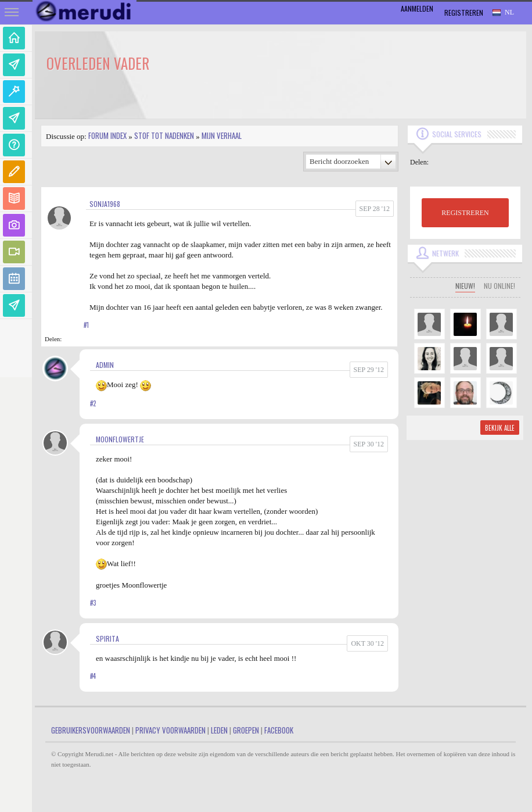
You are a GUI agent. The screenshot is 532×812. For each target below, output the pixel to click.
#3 (93, 603)
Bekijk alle (500, 428)
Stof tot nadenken (164, 135)
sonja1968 (105, 204)
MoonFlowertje (120, 439)
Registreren (464, 12)
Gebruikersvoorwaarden (91, 730)
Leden (219, 730)
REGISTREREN (465, 213)
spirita (107, 638)
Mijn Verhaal (222, 135)
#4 (93, 676)
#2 (93, 403)
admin (105, 365)
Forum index (107, 135)
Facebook (279, 730)
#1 (86, 325)
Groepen (246, 730)
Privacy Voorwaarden (170, 730)
